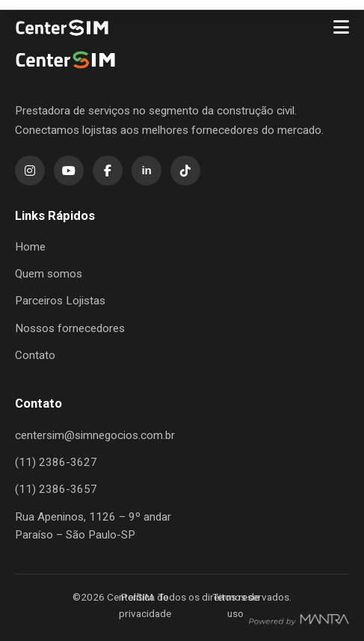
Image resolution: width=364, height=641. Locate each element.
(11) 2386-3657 (56, 489)
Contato (35, 355)
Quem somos (49, 274)
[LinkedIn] (146, 171)
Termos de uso (236, 605)
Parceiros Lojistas (60, 301)
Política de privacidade (145, 605)
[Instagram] (30, 171)
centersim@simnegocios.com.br (95, 435)
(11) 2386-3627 (56, 462)
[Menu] (341, 28)
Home (30, 247)
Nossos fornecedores (70, 328)
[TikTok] (185, 171)
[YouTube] (69, 171)
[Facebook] (108, 171)
